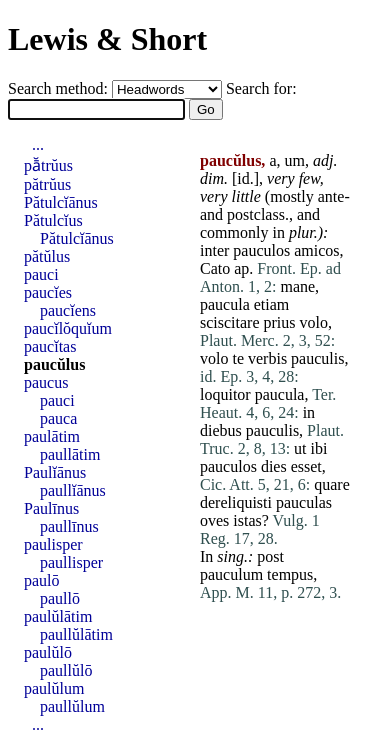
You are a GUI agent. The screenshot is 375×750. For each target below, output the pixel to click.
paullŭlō (66, 670)
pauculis (317, 358)
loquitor (225, 394)
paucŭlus (54, 364)
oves (214, 520)
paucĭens (68, 310)
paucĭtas (50, 346)
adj (323, 160)
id (243, 178)
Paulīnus (51, 508)
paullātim (70, 454)
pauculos (261, 250)
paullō (60, 598)
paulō (42, 580)
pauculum (231, 574)
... (38, 144)
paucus (46, 382)
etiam (272, 304)
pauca (58, 418)
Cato (215, 268)
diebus (221, 430)
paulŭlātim (58, 616)
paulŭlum (54, 688)
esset (306, 466)
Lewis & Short (107, 39)
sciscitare (230, 322)
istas (247, 520)
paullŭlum (72, 706)
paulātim (52, 436)
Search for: (261, 88)
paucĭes (48, 292)
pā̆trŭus (48, 165)
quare (332, 484)
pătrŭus (47, 184)
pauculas (304, 502)
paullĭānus (73, 490)
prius (280, 322)
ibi (319, 448)
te (238, 358)
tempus (290, 574)
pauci (41, 274)
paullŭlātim (76, 634)
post (270, 556)
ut (300, 448)
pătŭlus (47, 256)
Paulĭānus (55, 472)
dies (274, 466)
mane (297, 286)
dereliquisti (236, 502)
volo (314, 322)
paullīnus (69, 526)
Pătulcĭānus (61, 202)
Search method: (60, 88)
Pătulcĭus (53, 220)
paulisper (53, 544)
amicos (316, 250)
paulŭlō (48, 652)
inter (214, 250)
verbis (267, 358)
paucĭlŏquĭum (68, 328)
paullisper (71, 562)
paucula (225, 304)
